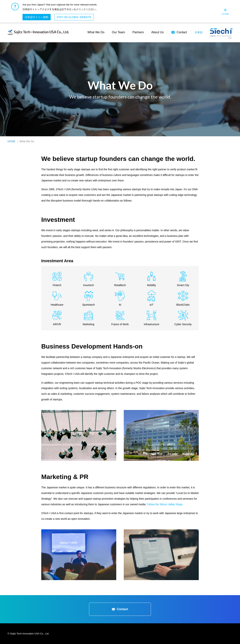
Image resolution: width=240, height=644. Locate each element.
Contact (182, 32)
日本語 (199, 32)
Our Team (118, 32)
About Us (157, 32)
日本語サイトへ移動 (37, 17)
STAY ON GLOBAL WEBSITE (74, 17)
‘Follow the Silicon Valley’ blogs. (165, 504)
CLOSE (225, 12)
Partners (138, 32)
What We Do (96, 32)
